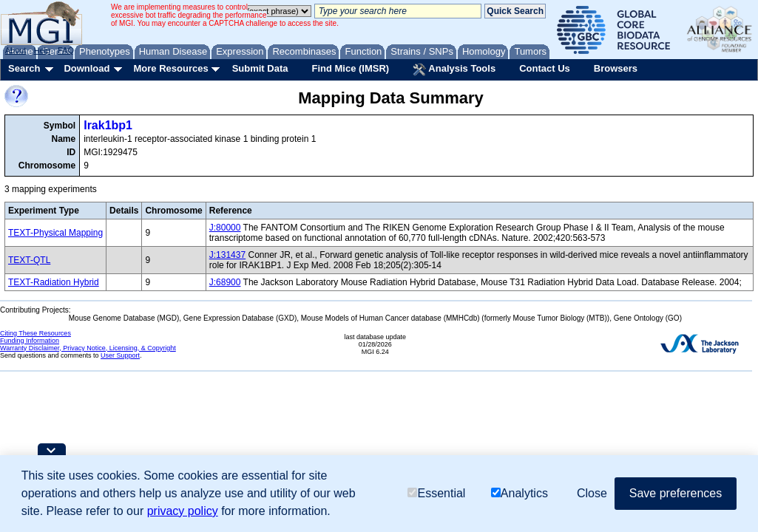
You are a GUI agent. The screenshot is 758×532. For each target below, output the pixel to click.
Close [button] (592, 493)
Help (42, 50)
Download (87, 68)
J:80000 (225, 228)
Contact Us (545, 68)
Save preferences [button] (676, 493)
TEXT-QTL (29, 260)
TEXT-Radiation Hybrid (54, 282)
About (16, 50)
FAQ (66, 50)
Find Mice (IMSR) (350, 68)
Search (24, 68)
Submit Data (260, 68)
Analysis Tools (454, 69)
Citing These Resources (35, 333)
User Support (120, 355)
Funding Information (30, 341)
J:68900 (225, 282)
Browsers (616, 68)
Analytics (520, 493)
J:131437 (227, 255)
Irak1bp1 (108, 125)
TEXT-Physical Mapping (55, 233)
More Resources (170, 68)
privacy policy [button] (183, 511)
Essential (436, 493)
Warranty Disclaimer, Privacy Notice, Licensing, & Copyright (88, 348)
